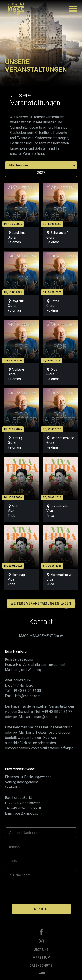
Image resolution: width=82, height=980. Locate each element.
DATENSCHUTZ (41, 965)
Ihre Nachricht (19, 875)
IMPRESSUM (41, 958)
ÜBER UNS (41, 950)
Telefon (14, 847)
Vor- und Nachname (24, 833)
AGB (42, 973)
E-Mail (13, 861)
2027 (41, 173)
